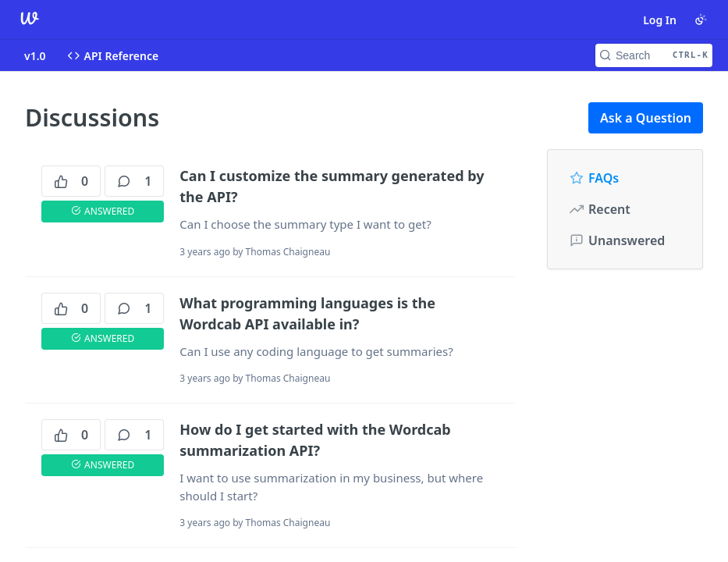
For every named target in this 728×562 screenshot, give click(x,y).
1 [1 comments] (134, 181)
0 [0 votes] (71, 181)
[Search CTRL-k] (654, 55)
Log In (660, 20)
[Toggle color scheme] (701, 20)
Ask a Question (646, 118)
